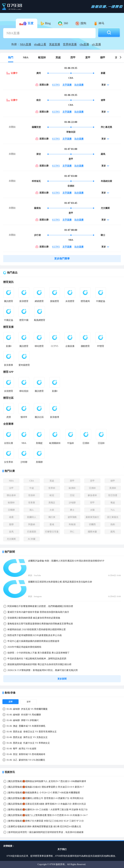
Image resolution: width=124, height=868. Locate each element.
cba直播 (84, 44)
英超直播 (55, 44)
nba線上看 (40, 44)
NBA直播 (26, 44)
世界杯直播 (70, 44)
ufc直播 (96, 44)
